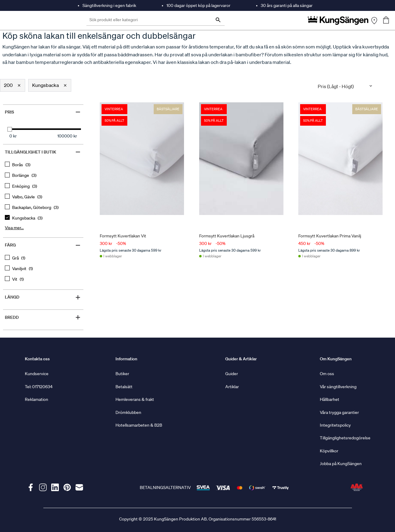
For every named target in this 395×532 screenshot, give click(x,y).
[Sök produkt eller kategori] (156, 20)
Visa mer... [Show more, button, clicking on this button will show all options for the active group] (14, 228)
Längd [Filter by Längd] (43, 297)
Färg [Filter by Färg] (43, 245)
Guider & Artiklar (241, 359)
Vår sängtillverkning (338, 387)
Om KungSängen (336, 359)
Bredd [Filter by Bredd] (43, 317)
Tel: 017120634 (39, 387)
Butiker (122, 374)
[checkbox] (43, 165)
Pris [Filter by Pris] (43, 112)
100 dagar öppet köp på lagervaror (198, 5)
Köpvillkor (329, 451)
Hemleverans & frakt (135, 399)
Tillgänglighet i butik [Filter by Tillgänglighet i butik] (43, 152)
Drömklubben (128, 412)
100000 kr (67, 136)
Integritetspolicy (335, 425)
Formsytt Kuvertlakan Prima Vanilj (330, 236)
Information (126, 359)
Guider (232, 374)
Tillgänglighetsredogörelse (345, 438)
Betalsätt (124, 387)
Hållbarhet (330, 399)
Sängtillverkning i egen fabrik (109, 5)
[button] (13, 85)
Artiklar (232, 387)
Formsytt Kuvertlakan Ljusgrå (226, 236)
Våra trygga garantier (339, 412)
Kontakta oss (37, 359)
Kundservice (37, 374)
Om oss (327, 374)
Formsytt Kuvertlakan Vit (123, 236)
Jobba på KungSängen (341, 464)
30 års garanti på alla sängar (287, 5)
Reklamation (37, 399)
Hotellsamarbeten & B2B (139, 425)
